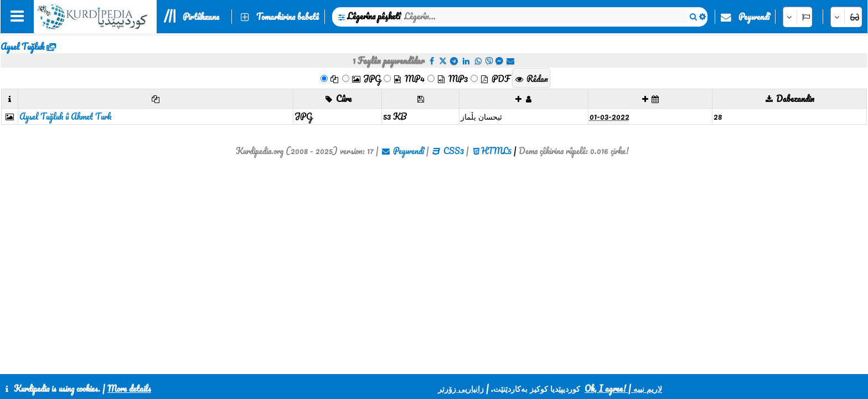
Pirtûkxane (201, 17)
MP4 (409, 79)
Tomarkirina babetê (288, 17)
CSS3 (454, 151)
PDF (495, 79)
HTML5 (496, 151)
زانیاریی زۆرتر (461, 388)
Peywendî (754, 17)
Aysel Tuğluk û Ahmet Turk (65, 116)
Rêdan (531, 79)
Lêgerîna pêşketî (374, 16)
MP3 (452, 79)
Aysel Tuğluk (22, 47)
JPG (366, 79)
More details (129, 388)
